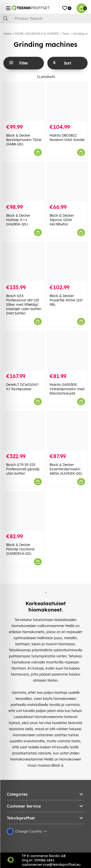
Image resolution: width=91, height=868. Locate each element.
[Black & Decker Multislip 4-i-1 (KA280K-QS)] (24, 182)
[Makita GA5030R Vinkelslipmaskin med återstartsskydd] (67, 351)
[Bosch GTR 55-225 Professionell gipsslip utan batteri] (24, 431)
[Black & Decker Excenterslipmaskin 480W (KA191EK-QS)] (67, 431)
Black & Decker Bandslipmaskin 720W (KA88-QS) (24, 140)
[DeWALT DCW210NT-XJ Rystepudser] (24, 351)
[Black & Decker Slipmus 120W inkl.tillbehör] (67, 182)
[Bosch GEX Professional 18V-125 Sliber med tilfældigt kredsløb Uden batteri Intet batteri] (24, 262)
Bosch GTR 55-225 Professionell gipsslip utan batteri (23, 469)
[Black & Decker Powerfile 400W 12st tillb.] (67, 262)
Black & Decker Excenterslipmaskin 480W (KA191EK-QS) (66, 469)
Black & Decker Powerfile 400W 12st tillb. (66, 300)
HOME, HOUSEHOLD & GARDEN (37, 34)
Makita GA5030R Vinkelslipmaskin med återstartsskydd (67, 389)
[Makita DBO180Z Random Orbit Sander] (67, 102)
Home (8, 34)
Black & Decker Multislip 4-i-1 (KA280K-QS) (18, 220)
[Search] (45, 18)
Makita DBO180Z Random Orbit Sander (67, 138)
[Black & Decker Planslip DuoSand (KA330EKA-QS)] (24, 511)
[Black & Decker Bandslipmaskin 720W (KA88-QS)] (24, 102)
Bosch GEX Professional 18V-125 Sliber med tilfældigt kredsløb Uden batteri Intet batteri (24, 305)
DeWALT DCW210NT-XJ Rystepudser (23, 387)
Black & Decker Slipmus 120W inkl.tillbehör (62, 220)
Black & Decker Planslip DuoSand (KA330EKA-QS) (20, 549)
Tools (66, 34)
